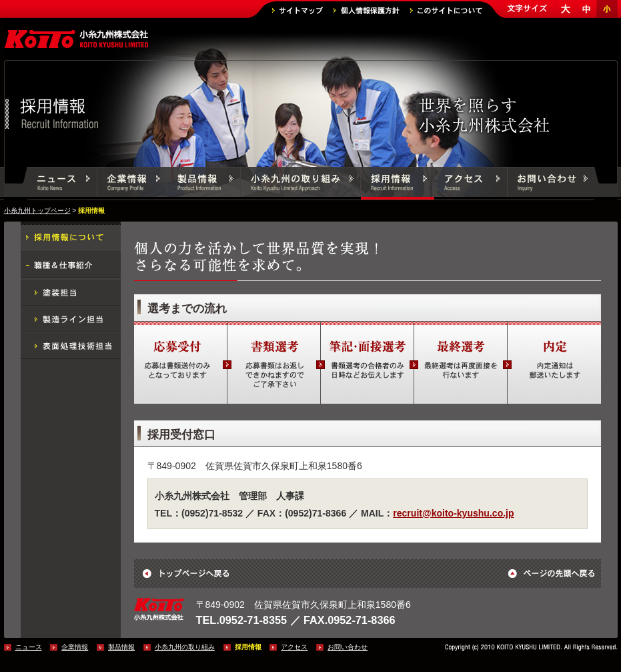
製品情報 (204, 184)
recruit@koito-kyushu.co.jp (453, 513)
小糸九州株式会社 (77, 40)
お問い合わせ (551, 184)
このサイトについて (446, 11)
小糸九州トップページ (37, 211)
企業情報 (132, 184)
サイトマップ (297, 11)
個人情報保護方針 (367, 11)
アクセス (471, 184)
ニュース (62, 184)
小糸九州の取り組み (301, 184)
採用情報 (398, 184)
